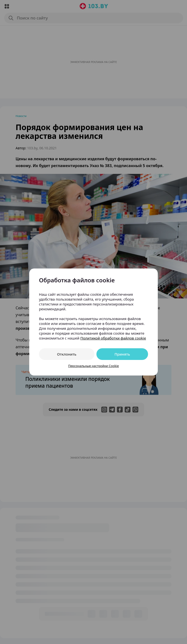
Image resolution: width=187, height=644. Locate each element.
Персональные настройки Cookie (93, 366)
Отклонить (67, 354)
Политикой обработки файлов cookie (113, 338)
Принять (122, 354)
